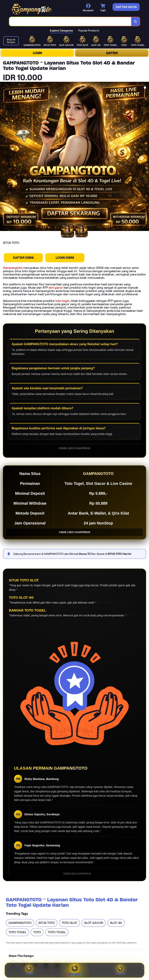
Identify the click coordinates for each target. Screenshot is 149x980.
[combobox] (70, 21)
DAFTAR (112, 53)
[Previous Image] (3, 157)
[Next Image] (146, 157)
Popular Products (89, 30)
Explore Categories (61, 30)
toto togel (62, 301)
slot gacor (56, 288)
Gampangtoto (13, 268)
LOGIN (37, 53)
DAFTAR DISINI (23, 258)
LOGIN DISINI (65, 258)
